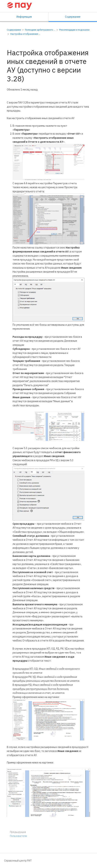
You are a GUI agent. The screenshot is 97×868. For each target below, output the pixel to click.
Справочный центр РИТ (18, 861)
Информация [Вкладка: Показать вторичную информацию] (24, 17)
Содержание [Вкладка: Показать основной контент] (73, 17)
